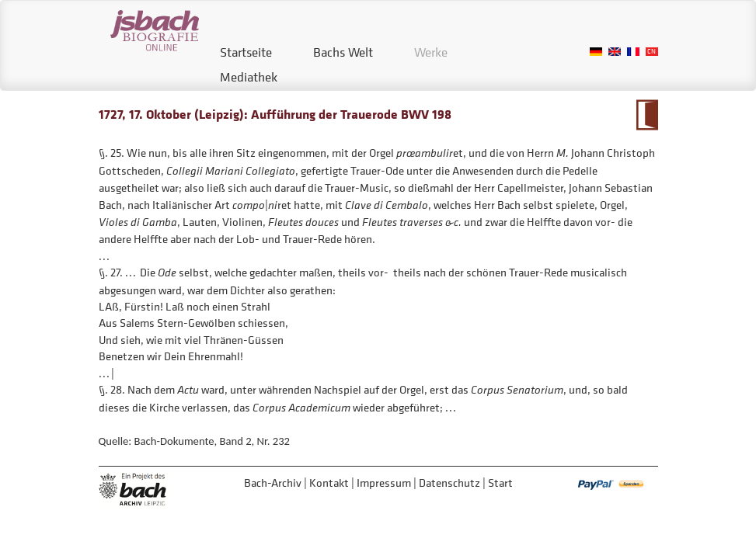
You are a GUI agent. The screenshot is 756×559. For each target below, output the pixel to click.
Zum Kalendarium (647, 115)
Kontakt (329, 483)
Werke (431, 52)
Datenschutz (449, 483)
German (596, 52)
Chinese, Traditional (652, 52)
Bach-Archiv (273, 483)
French (633, 52)
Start (500, 483)
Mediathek (249, 77)
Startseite (246, 52)
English (615, 52)
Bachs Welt (343, 52)
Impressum (384, 483)
